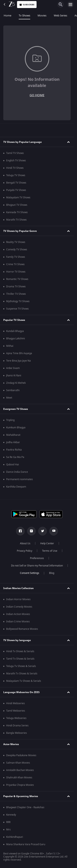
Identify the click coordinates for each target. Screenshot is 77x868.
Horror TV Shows (16, 272)
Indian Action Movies (18, 614)
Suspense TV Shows (17, 309)
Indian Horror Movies (18, 599)
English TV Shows (16, 161)
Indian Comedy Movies (19, 607)
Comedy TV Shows (17, 250)
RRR (8, 822)
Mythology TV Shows (18, 301)
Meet (9, 398)
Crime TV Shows (15, 264)
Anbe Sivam (13, 368)
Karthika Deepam (16, 487)
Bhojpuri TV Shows (17, 205)
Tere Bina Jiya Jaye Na (18, 361)
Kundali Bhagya (15, 331)
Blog (52, 573)
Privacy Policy (25, 551)
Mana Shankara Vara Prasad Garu (26, 844)
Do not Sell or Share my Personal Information (37, 566)
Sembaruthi (13, 390)
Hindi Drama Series (17, 726)
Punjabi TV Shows (16, 190)
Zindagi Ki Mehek (16, 383)
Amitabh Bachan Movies (20, 770)
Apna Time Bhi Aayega (19, 353)
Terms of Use (50, 551)
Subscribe (27, 5)
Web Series (60, 16)
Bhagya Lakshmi (16, 339)
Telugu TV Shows (16, 175)
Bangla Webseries (17, 733)
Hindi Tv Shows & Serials (20, 651)
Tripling (10, 420)
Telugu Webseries (16, 718)
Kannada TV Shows (17, 212)
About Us (25, 543)
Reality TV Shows (16, 242)
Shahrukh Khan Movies (19, 778)
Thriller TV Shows (16, 294)
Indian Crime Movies (18, 622)
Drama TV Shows (16, 287)
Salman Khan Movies (18, 763)
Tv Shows (24, 16)
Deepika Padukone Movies (21, 755)
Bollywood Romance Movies (22, 629)
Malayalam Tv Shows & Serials (24, 681)
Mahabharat (13, 435)
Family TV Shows (16, 257)
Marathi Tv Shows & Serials (22, 674)
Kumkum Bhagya (16, 428)
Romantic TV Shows (17, 279)
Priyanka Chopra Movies (20, 785)
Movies (42, 16)
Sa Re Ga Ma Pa (15, 457)
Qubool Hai (13, 465)
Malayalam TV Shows (18, 198)
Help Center (47, 543)
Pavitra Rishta (14, 450)
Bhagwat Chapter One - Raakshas (25, 807)
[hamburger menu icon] (70, 5)
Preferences (37, 558)
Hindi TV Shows (15, 168)
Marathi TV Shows (16, 220)
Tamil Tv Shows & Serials (20, 659)
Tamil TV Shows (15, 153)
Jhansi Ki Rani (14, 376)
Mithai (10, 346)
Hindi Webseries (16, 703)
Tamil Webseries (16, 711)
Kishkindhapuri (15, 837)
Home (7, 16)
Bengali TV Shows (16, 183)
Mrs (8, 830)
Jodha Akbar (13, 442)
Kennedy (11, 815)
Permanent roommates (20, 479)
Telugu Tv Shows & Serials (21, 666)
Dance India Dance (17, 472)
